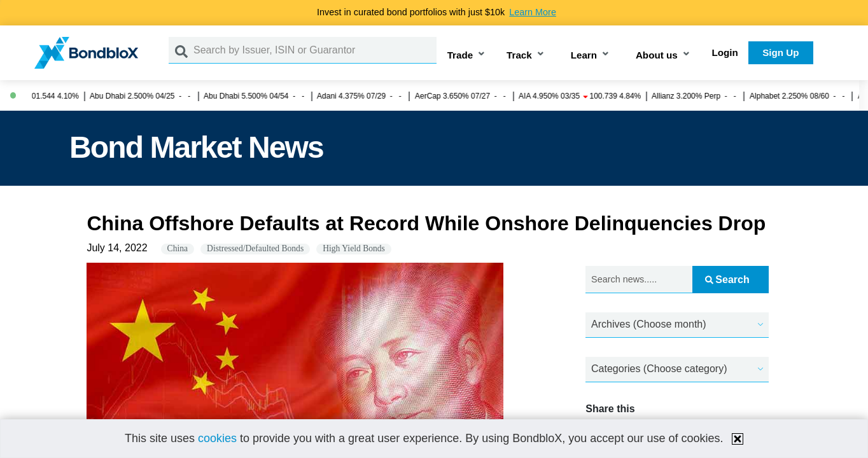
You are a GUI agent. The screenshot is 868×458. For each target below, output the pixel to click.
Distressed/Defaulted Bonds (255, 248)
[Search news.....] (639, 280)
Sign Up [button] (780, 52)
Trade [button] (460, 55)
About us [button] (657, 55)
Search (727, 280)
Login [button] (725, 52)
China (178, 248)
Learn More (533, 12)
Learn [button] (584, 55)
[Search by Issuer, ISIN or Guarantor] (315, 50)
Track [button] (519, 55)
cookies (217, 438)
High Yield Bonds (354, 248)
